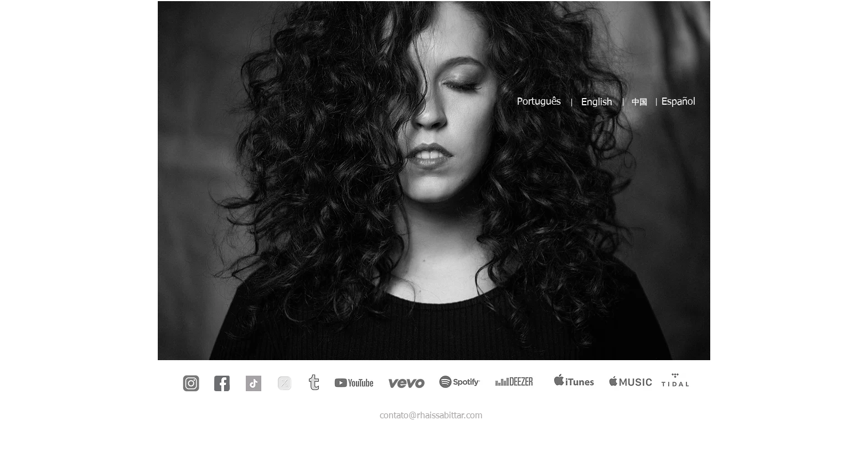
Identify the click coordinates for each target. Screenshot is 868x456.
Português (539, 102)
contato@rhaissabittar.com (431, 416)
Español (678, 102)
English (597, 103)
